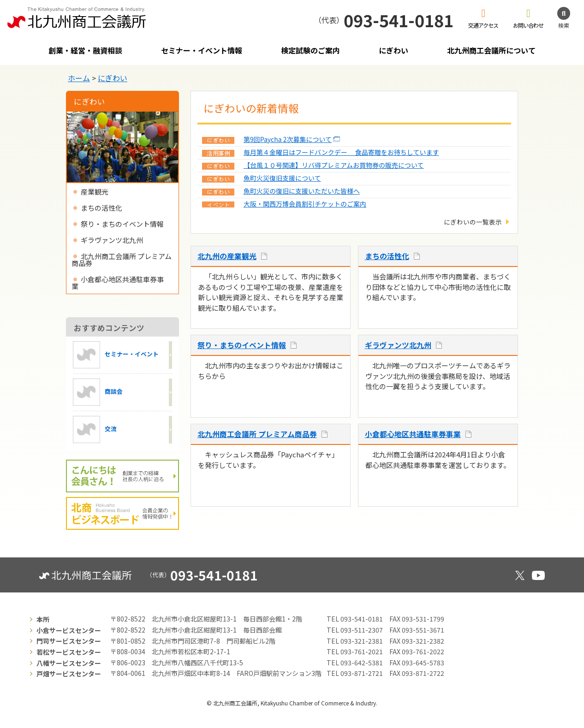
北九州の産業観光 (227, 256)
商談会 (98, 392)
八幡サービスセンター (69, 663)
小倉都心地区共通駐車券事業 (413, 434)
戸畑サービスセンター (69, 674)
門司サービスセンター (69, 641)
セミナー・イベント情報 (202, 50)
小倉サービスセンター (69, 630)
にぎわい (393, 50)
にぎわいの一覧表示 (473, 222)
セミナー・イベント (116, 355)
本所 (43, 619)
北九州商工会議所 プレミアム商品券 (257, 434)
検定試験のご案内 (310, 50)
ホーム (79, 78)
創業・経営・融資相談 (85, 50)
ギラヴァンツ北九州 (398, 345)
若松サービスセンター (69, 652)
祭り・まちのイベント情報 (242, 345)
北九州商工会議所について (491, 50)
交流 (95, 429)
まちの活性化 (387, 256)
